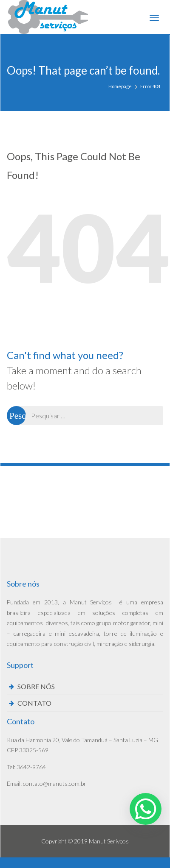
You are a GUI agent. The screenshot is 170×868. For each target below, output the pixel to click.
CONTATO (34, 703)
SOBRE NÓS (36, 686)
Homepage (120, 86)
